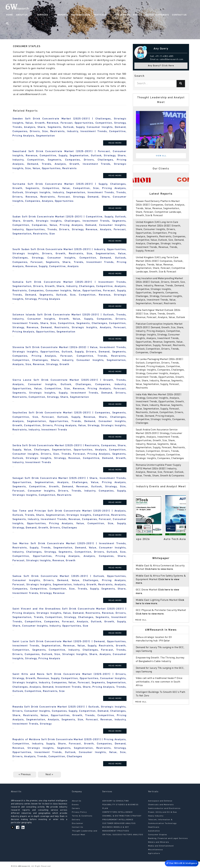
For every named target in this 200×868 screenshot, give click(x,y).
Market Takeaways (154, 15)
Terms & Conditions (82, 816)
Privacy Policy (79, 812)
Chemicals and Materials (161, 805)
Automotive (154, 831)
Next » (49, 775)
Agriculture (154, 853)
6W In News (119, 15)
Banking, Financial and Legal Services (168, 838)
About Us (37, 15)
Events (134, 15)
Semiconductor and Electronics (164, 808)
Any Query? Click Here (161, 66)
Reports (66, 15)
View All (161, 156)
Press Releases (84, 15)
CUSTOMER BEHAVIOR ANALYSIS (119, 823)
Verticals (103, 15)
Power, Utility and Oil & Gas (163, 812)
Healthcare (154, 827)
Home (25, 15)
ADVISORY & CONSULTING (116, 801)
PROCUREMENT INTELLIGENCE (118, 820)
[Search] (181, 84)
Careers (76, 808)
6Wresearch (24, 866)
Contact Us (176, 15)
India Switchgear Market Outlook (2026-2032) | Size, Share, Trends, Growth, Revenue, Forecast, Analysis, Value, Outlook (161, 317)
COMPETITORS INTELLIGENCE (117, 812)
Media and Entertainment (161, 846)
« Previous (25, 775)
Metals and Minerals (159, 842)
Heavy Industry (156, 816)
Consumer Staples (158, 835)
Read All (141, 627)
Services (52, 15)
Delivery (76, 820)
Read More (115, 143)
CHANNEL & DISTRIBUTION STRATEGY (122, 816)
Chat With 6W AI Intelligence (181, 862)
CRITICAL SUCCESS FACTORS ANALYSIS (123, 835)
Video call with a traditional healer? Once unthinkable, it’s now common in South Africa (160, 689)
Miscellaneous (156, 850)
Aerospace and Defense (160, 801)
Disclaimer (77, 823)
